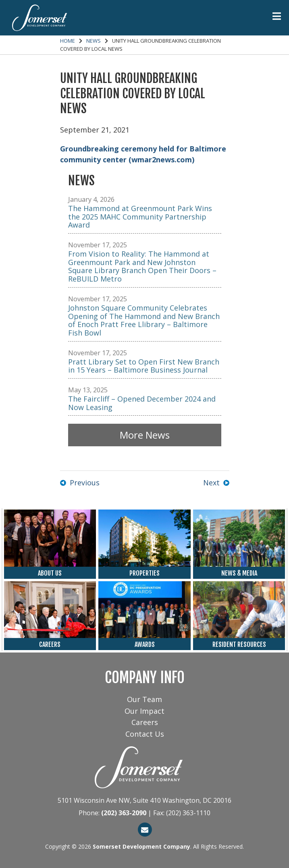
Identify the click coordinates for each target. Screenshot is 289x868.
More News (145, 435)
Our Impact (144, 711)
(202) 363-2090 (124, 813)
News (94, 41)
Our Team (144, 699)
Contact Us (145, 734)
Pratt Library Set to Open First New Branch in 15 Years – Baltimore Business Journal (144, 366)
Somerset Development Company (141, 846)
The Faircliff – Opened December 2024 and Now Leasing (142, 403)
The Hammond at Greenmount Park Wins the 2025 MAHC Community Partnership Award (140, 216)
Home (68, 41)
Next (211, 483)
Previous (85, 483)
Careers (145, 722)
